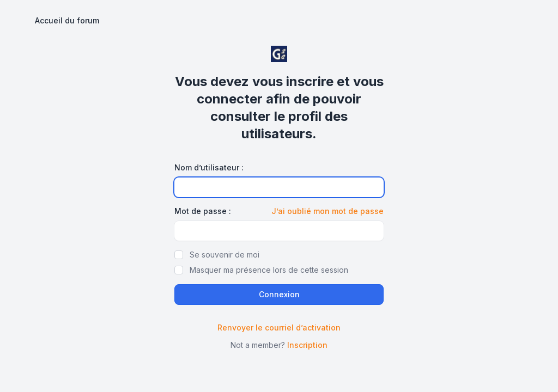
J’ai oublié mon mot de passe (327, 211)
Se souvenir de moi (225, 255)
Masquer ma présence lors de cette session (269, 270)
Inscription (307, 345)
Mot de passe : (203, 211)
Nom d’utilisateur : (209, 167)
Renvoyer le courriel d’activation (279, 327)
